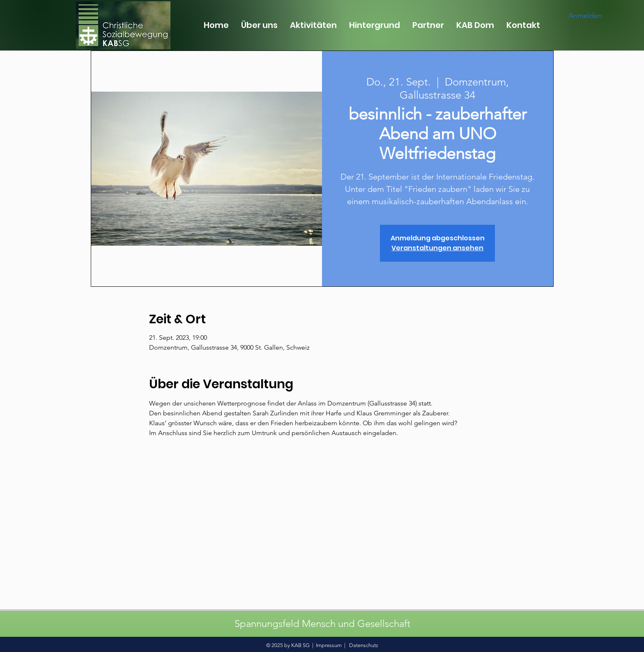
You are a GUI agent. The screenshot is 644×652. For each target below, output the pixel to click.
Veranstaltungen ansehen (437, 248)
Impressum (329, 645)
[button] (259, 25)
